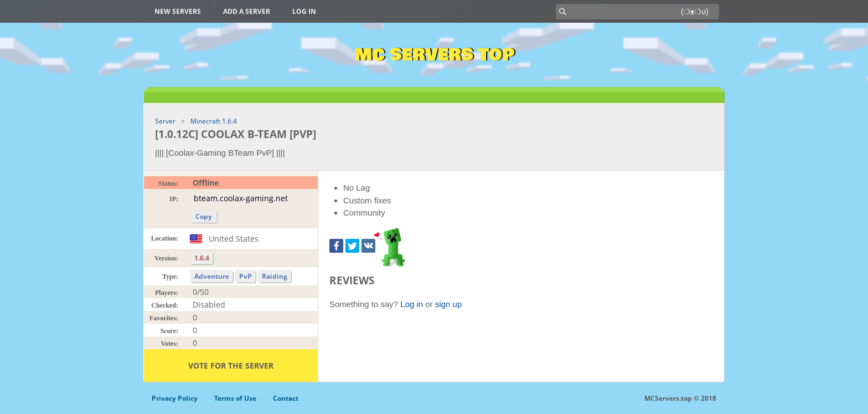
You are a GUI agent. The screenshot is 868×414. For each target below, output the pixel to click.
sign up (448, 304)
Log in (304, 11)
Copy (204, 216)
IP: (174, 199)
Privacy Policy (175, 398)
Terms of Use (235, 398)
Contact (286, 398)
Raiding (275, 276)
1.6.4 (202, 258)
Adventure (212, 276)
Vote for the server (231, 366)
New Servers (178, 11)
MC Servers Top (434, 55)
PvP (246, 276)
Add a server (247, 11)
